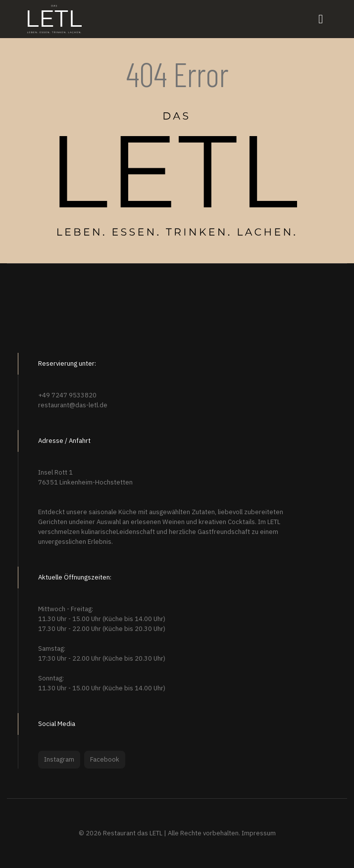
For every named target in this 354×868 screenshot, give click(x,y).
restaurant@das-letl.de (73, 405)
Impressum (259, 833)
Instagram (59, 759)
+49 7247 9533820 (67, 395)
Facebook (105, 759)
